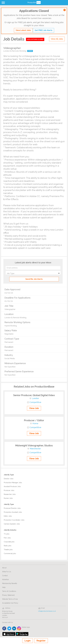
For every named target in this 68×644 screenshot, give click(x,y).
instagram (19, 629)
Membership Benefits (10, 583)
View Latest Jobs (23, 30)
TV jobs (7, 534)
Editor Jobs (8, 516)
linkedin (14, 629)
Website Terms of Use (10, 599)
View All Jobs (57, 39)
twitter (9, 629)
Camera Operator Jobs (12, 524)
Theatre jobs (8, 550)
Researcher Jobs (10, 494)
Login (28, 641)
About (4, 568)
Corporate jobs (9, 542)
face (4, 629)
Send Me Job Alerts (34, 279)
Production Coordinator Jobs (14, 520)
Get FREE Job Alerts (44, 30)
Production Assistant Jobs (13, 512)
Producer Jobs (9, 490)
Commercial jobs (10, 553)
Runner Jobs (8, 498)
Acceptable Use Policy (10, 603)
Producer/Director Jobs (12, 508)
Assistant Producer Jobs (12, 486)
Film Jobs (7, 538)
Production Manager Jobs (13, 483)
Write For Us (7, 572)
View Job (34, 408)
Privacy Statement (8, 595)
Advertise (5, 579)
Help (4, 587)
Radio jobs (8, 546)
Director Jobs (9, 479)
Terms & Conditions (9, 591)
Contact (5, 576)
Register (41, 641)
